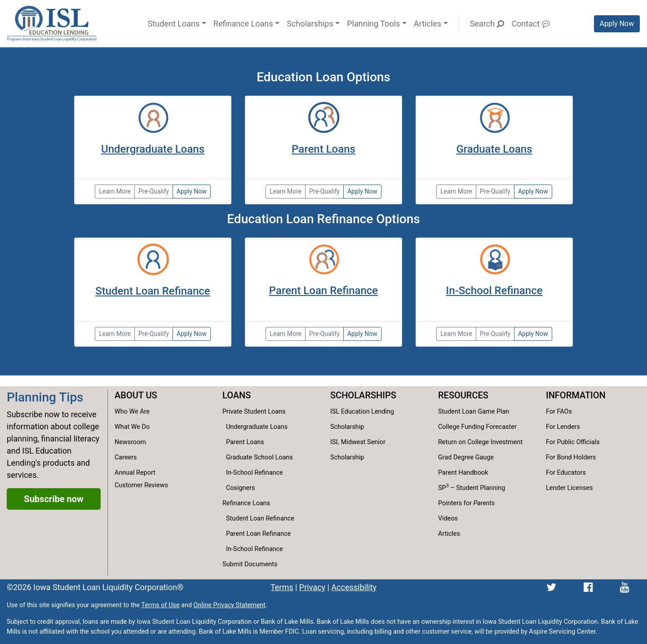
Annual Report (135, 473)
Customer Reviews (141, 485)
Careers (126, 457)
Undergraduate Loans (153, 149)
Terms (282, 587)
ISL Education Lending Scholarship (362, 419)
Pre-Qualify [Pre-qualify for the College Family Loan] (324, 191)
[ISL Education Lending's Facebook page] (588, 587)
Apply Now (617, 24)
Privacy (312, 587)
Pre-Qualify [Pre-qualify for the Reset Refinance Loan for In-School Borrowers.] (495, 334)
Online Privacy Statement (230, 605)
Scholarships (310, 24)
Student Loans (174, 24)
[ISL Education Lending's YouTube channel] (625, 587)
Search (487, 24)
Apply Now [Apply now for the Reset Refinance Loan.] (192, 334)
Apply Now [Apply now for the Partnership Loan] (192, 191)
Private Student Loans (254, 412)
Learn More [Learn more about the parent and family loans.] (286, 191)
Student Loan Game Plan (474, 412)
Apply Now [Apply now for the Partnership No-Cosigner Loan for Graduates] (533, 191)
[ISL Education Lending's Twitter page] (551, 587)
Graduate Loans (494, 149)
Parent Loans (323, 149)
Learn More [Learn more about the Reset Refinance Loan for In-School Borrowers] (456, 334)
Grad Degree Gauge (466, 457)
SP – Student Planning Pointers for (472, 495)
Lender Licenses (569, 488)
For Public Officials (573, 442)
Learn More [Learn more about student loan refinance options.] (115, 334)
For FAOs (559, 412)
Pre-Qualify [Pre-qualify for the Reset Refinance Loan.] (154, 334)
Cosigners (240, 488)
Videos (448, 518)
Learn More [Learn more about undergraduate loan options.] (115, 191)
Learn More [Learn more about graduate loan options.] (456, 191)
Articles (428, 24)
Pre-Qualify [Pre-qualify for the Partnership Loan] (154, 191)
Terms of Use (160, 605)
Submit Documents (250, 564)
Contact (530, 24)
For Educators (566, 473)
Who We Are (132, 412)
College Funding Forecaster (477, 427)
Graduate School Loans (259, 457)
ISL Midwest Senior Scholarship (358, 450)
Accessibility (354, 587)
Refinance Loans (243, 24)
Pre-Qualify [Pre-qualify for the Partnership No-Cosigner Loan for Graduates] (495, 191)
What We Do (132, 427)
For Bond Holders (571, 457)
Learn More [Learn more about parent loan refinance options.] (286, 334)
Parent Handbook (463, 473)
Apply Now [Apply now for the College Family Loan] (362, 191)
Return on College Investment (480, 442)
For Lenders (563, 427)
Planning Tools (373, 24)
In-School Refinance (494, 291)
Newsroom (130, 442)
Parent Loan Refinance (323, 291)
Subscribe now (53, 499)
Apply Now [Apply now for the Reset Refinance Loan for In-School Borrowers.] (533, 334)
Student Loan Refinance (153, 291)
